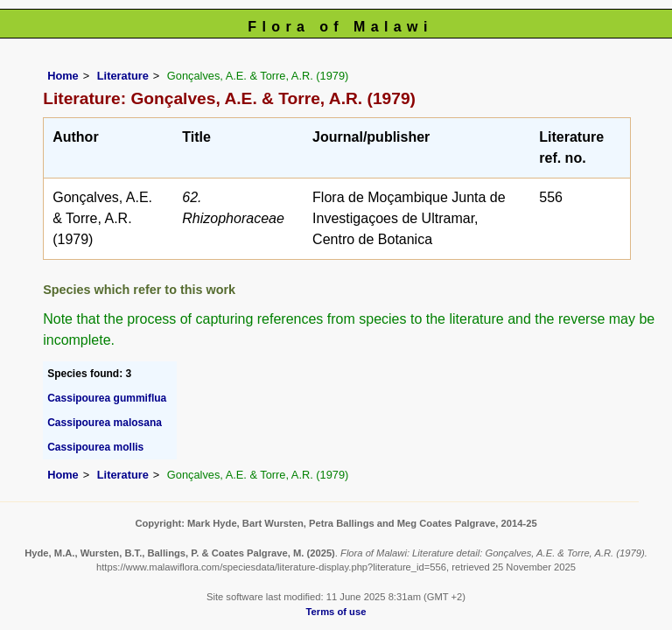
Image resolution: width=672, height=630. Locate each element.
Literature (123, 76)
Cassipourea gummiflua (107, 398)
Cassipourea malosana (105, 423)
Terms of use (336, 612)
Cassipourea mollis (95, 447)
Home (63, 76)
